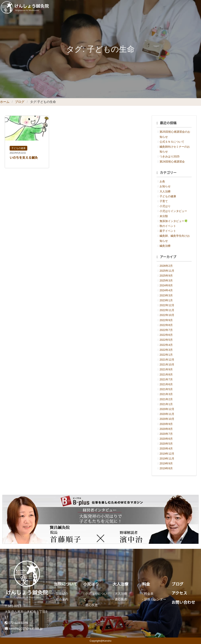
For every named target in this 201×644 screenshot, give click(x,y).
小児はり (165, 206)
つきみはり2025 (169, 156)
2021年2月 (166, 399)
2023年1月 (166, 300)
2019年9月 (166, 463)
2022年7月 (166, 330)
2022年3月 (166, 350)
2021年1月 (166, 404)
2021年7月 (166, 379)
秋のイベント (168, 226)
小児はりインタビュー (173, 211)
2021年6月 (166, 384)
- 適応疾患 (90, 605)
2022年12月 (167, 305)
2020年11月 (167, 414)
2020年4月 (166, 449)
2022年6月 (166, 335)
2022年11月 (167, 310)
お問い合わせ (183, 602)
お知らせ (165, 186)
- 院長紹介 (61, 594)
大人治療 (165, 191)
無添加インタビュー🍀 (174, 221)
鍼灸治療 (165, 246)
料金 (146, 584)
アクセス (179, 593)
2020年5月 (166, 444)
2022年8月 (166, 325)
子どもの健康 (18, 148)
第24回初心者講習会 (172, 162)
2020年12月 (167, 409)
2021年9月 (166, 369)
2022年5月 (166, 340)
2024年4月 (166, 290)
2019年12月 (167, 454)
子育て (164, 201)
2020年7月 (166, 434)
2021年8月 (166, 375)
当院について (65, 584)
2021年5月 (166, 389)
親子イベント (168, 231)
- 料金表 (148, 594)
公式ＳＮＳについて (172, 142)
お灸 (162, 181)
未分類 (164, 216)
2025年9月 (166, 276)
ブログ (20, 102)
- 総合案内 (61, 599)
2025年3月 (166, 280)
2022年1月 (166, 355)
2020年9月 (166, 424)
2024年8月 (166, 285)
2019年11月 (167, 459)
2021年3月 (166, 394)
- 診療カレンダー (154, 599)
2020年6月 (166, 439)
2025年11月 (167, 271)
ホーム (5, 102)
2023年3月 (166, 295)
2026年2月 (166, 266)
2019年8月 (166, 468)
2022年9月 (166, 320)
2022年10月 (167, 315)
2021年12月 (167, 360)
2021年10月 (167, 364)
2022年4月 (166, 345)
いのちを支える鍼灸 (24, 158)
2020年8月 (166, 429)
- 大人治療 (120, 594)
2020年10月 (167, 419)
